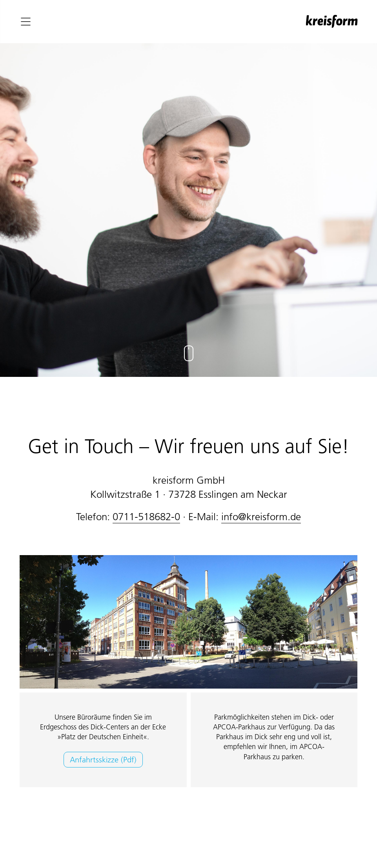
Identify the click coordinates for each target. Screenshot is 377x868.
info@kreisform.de (261, 517)
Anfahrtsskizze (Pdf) (103, 760)
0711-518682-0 (146, 517)
